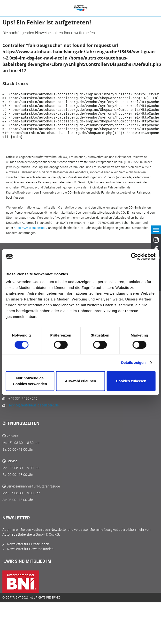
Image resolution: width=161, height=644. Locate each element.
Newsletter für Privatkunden (28, 553)
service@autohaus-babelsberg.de (34, 414)
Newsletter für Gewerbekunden (30, 558)
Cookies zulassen (131, 381)
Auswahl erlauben (80, 381)
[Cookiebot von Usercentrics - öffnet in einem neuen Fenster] (134, 256)
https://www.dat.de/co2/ (31, 236)
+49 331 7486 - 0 (21, 400)
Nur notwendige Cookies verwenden (30, 381)
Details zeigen (133, 363)
